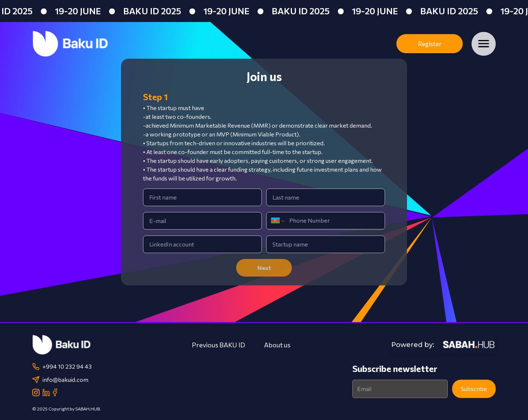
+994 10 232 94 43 (62, 366)
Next (264, 268)
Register (430, 44)
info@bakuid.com (60, 380)
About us (277, 345)
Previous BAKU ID (218, 345)
